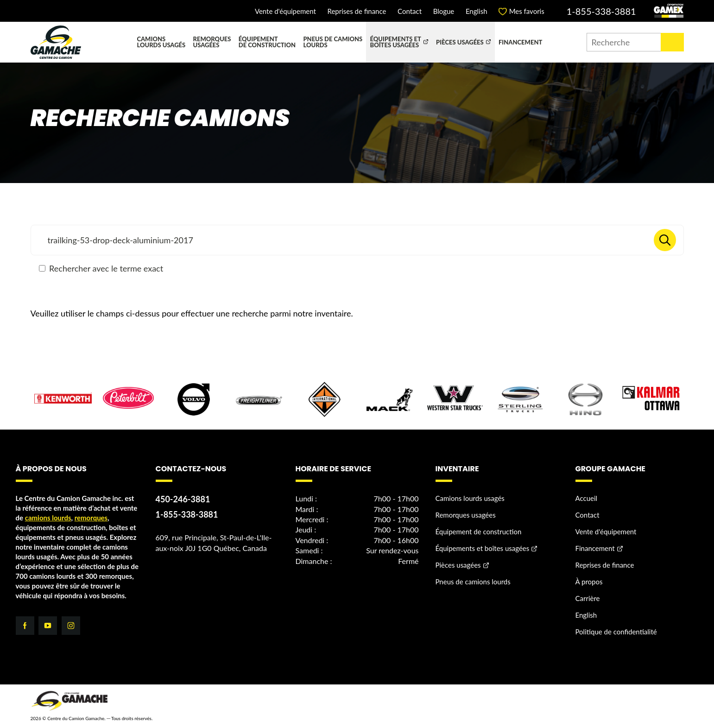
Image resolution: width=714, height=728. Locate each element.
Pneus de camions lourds (333, 42)
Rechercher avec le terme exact (101, 268)
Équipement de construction (267, 42)
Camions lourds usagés (161, 42)
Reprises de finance (357, 11)
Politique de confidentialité (616, 632)
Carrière (588, 599)
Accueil (587, 499)
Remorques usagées (212, 42)
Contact (410, 11)
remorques (91, 518)
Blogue (444, 11)
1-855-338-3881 (601, 11)
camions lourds (48, 518)
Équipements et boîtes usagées (396, 42)
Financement (520, 42)
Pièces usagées (460, 42)
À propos (589, 582)
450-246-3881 (183, 500)
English (477, 11)
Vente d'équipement (285, 11)
